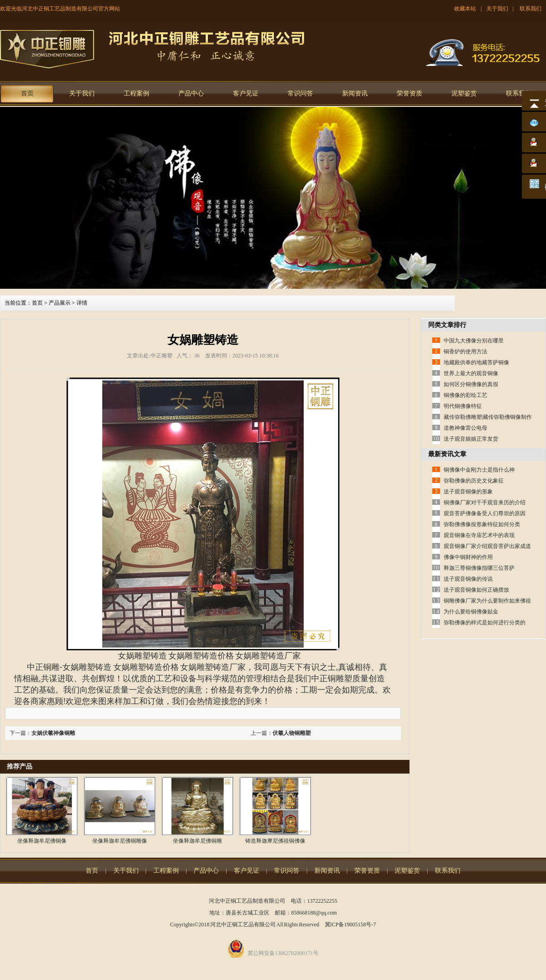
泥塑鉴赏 (464, 93)
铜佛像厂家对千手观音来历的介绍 (485, 503)
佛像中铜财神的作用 (468, 557)
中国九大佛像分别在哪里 (474, 341)
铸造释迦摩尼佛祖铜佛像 (275, 841)
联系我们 (531, 9)
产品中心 (191, 93)
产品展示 (60, 303)
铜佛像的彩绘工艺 (465, 395)
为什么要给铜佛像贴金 (471, 612)
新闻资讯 (355, 93)
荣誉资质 (409, 93)
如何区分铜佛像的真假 (471, 384)
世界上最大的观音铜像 (471, 373)
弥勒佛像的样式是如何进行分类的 (485, 623)
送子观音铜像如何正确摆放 (476, 590)
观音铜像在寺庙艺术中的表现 (479, 535)
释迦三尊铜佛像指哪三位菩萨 (479, 568)
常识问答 (300, 93)
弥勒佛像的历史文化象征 (474, 481)
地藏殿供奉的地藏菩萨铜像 (476, 362)
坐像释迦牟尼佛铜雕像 (120, 841)
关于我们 (497, 9)
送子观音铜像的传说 (468, 579)
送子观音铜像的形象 (468, 492)
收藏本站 (465, 9)
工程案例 (136, 93)
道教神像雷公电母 (465, 428)
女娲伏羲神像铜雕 (53, 733)
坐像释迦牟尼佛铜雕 (197, 841)
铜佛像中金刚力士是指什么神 (479, 470)
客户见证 (246, 93)
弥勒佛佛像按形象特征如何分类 (482, 524)
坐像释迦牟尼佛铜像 (42, 841)
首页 (27, 93)
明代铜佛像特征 (463, 406)
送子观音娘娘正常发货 (471, 439)
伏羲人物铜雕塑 (292, 733)
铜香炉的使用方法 (465, 352)
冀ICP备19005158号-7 (351, 925)
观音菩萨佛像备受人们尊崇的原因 (485, 513)
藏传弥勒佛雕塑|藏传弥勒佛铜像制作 (488, 417)
